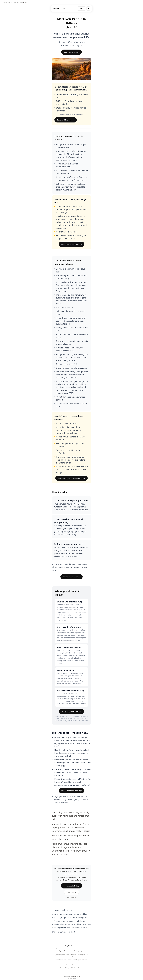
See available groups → (66, 120)
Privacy (67, 968)
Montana (16, 3)
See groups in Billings (71, 886)
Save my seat (72, 892)
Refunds (80, 968)
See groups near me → (71, 577)
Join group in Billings (71, 52)
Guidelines (74, 968)
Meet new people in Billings (71, 244)
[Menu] (88, 9)
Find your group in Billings (71, 711)
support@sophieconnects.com (71, 976)
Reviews (74, 965)
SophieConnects (8, 3)
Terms (62, 968)
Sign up (81, 9)
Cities (68, 965)
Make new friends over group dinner (71, 478)
